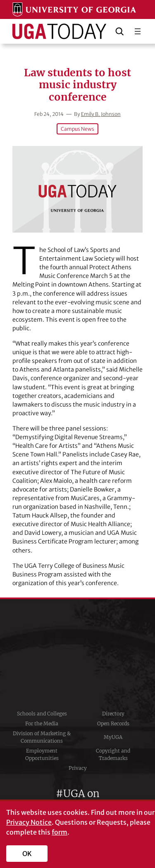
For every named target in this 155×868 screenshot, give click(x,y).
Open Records (113, 723)
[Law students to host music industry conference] (77, 189)
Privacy (78, 768)
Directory (113, 714)
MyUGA (113, 737)
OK (27, 854)
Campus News (77, 129)
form (60, 832)
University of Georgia (78, 654)
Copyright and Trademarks (113, 754)
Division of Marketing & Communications (42, 737)
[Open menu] (138, 31)
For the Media (42, 723)
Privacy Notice (29, 822)
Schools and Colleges (42, 714)
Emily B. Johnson (101, 114)
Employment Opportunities (42, 754)
